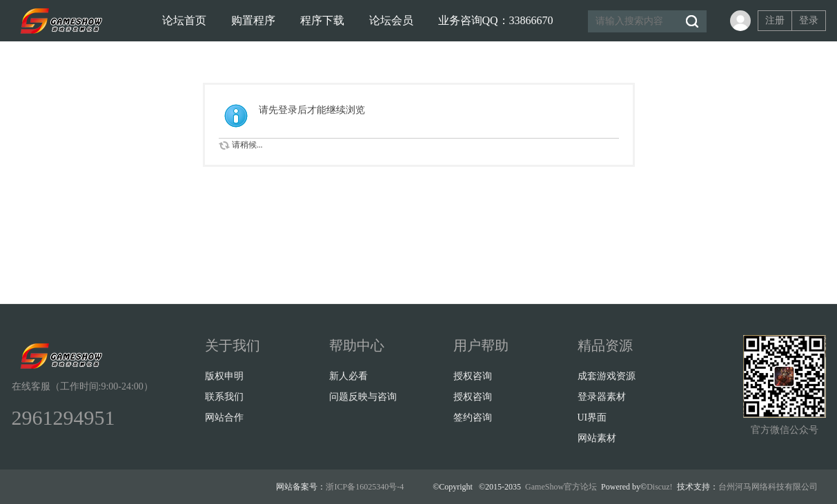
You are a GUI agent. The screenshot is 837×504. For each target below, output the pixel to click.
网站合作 (224, 417)
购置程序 (253, 20)
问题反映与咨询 (363, 397)
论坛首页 (184, 20)
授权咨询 (473, 376)
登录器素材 (602, 397)
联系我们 (224, 397)
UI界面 (592, 417)
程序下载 (322, 20)
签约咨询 (473, 417)
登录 (809, 20)
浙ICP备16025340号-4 (365, 487)
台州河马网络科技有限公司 (768, 487)
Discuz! (659, 487)
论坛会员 (391, 20)
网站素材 (597, 438)
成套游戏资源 (607, 376)
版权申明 (224, 376)
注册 (775, 20)
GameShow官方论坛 (561, 487)
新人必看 (348, 376)
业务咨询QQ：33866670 (496, 20)
